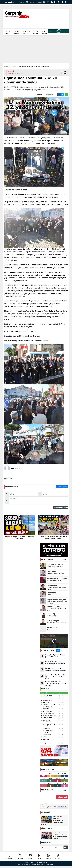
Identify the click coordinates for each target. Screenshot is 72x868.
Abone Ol (47, 95)
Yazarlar (48, 857)
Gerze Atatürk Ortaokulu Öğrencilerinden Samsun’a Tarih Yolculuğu (53, 684)
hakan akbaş (52, 628)
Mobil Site (9, 857)
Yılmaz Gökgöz (53, 621)
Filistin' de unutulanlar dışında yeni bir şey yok (57, 603)
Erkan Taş (51, 614)
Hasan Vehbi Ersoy (54, 607)
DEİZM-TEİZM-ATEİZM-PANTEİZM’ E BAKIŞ (57, 610)
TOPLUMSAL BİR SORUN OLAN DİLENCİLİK (55, 574)
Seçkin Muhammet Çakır (57, 600)
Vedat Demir (52, 586)
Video (39, 857)
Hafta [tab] (63, 650)
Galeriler (30, 857)
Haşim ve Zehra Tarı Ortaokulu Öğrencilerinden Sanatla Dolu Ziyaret (52, 677)
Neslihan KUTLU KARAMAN (57, 579)
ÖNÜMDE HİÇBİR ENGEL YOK (55, 566)
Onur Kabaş (52, 593)
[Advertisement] (36, 49)
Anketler (58, 857)
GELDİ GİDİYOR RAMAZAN (54, 581)
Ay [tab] (66, 650)
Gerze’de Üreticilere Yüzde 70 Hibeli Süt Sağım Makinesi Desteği (53, 663)
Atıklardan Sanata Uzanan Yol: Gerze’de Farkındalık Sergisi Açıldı (53, 670)
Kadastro (50, 630)
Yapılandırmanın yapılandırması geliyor (56, 589)
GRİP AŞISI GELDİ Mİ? (53, 595)
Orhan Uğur (52, 571)
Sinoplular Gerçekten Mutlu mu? (56, 623)
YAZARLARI (47, 559)
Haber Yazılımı (50, 864)
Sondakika (20, 857)
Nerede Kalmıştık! (52, 616)
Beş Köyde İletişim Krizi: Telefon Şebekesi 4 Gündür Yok (52, 656)
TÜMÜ (65, 560)
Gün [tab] (58, 650)
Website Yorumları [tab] (62, 487)
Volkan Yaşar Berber (55, 564)
